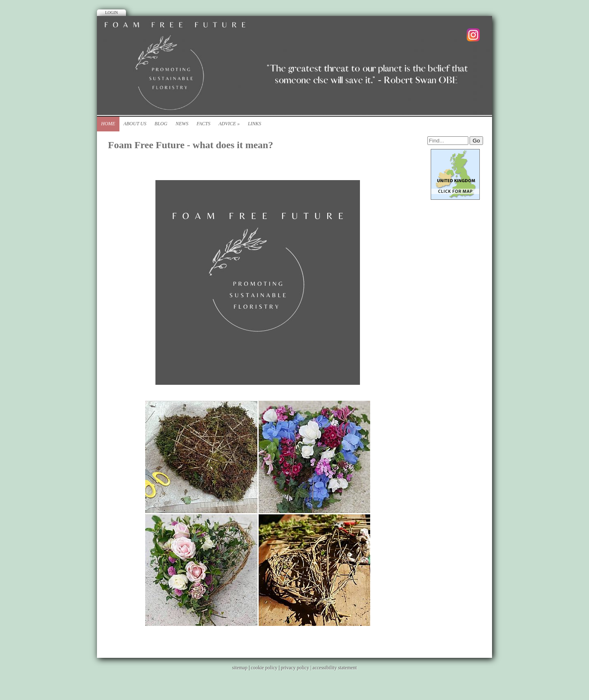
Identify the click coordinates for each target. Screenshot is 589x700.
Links (255, 124)
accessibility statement (335, 668)
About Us (135, 124)
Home (108, 124)
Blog (161, 124)
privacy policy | (297, 668)
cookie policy (264, 668)
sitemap (240, 668)
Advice (229, 124)
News (182, 124)
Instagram (473, 35)
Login (111, 12)
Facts (203, 124)
